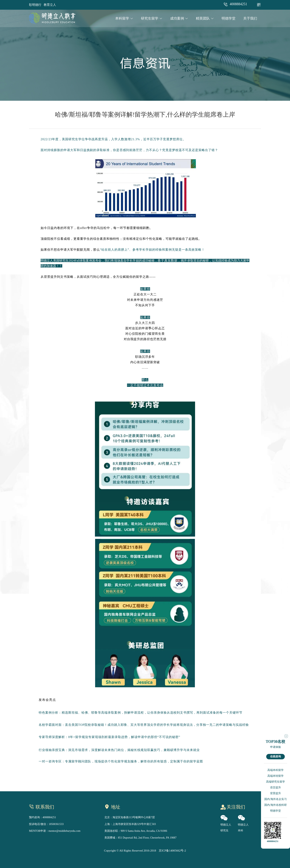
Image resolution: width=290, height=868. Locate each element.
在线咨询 (275, 757)
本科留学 (124, 18)
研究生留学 (152, 18)
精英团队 (205, 18)
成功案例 (179, 18)
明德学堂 (229, 18)
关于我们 (250, 18)
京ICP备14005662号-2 (172, 851)
